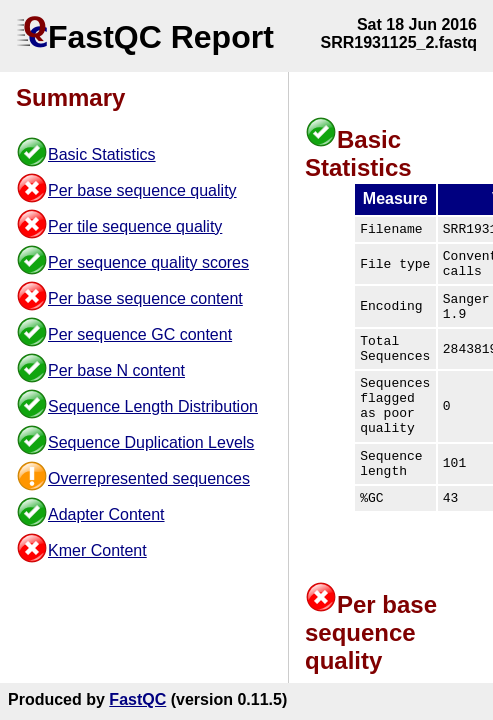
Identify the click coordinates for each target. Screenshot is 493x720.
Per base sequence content (145, 298)
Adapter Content (106, 514)
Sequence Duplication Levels (151, 442)
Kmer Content (97, 550)
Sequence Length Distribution (153, 406)
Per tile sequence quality (135, 226)
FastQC (137, 699)
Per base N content (116, 370)
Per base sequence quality (142, 190)
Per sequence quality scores (148, 262)
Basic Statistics (102, 154)
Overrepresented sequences (149, 478)
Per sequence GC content (140, 334)
